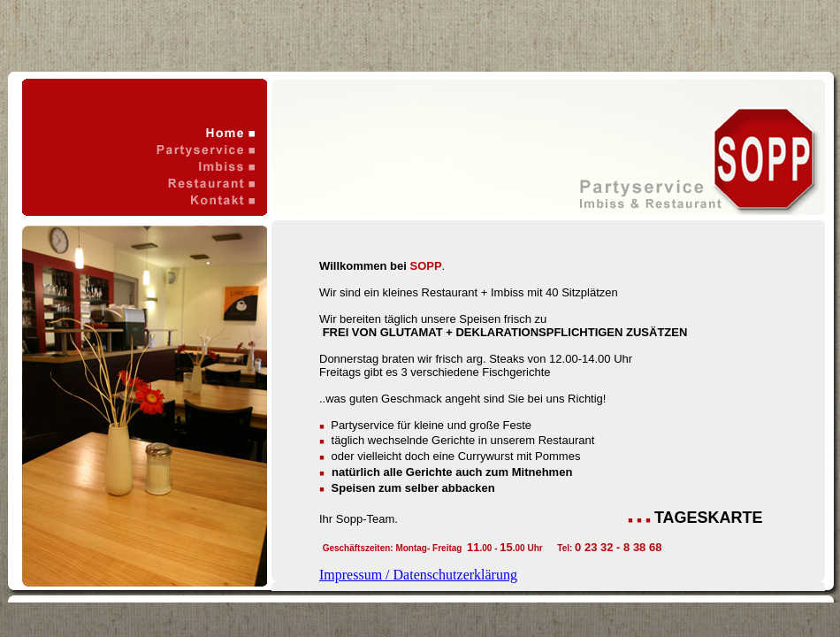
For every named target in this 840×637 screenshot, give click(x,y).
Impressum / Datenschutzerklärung (418, 575)
